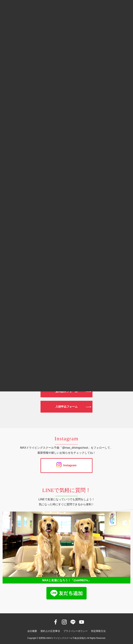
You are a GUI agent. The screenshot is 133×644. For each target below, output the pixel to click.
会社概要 (32, 631)
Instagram (66, 465)
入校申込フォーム (66, 407)
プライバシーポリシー (76, 631)
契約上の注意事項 (50, 631)
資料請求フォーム (66, 391)
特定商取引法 (98, 631)
